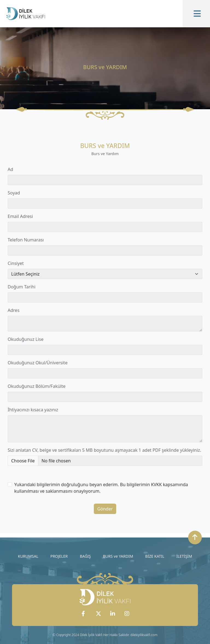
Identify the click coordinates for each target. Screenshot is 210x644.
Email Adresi (20, 216)
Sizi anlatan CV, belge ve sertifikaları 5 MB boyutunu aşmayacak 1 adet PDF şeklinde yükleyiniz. (104, 450)
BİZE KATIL (155, 556)
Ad (10, 169)
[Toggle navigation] (196, 14)
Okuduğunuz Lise (26, 339)
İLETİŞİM (184, 556)
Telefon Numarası (26, 240)
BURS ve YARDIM (118, 556)
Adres (14, 310)
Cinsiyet (16, 263)
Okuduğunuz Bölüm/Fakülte (37, 386)
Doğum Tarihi (22, 287)
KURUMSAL (28, 556)
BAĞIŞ (85, 556)
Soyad (14, 193)
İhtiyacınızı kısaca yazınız (33, 410)
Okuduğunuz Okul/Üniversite (38, 363)
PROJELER (59, 556)
